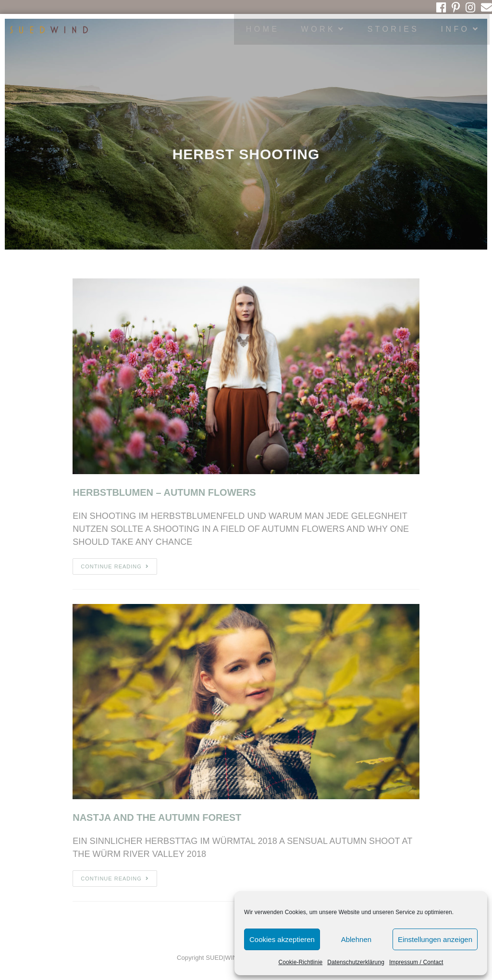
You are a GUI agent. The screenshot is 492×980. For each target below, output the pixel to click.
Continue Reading (115, 566)
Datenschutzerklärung (356, 962)
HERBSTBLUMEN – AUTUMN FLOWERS (164, 492)
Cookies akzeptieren (282, 939)
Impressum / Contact (416, 962)
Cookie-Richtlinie (300, 962)
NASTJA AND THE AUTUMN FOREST (157, 817)
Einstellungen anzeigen (435, 939)
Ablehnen (356, 939)
